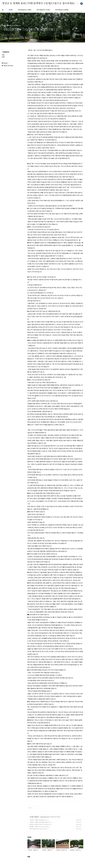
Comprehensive (45, 817)
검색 (77, 4)
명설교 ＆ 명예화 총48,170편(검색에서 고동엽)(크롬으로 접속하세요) (38, 3)
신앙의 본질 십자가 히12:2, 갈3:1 (38, 829)
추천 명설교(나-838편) (62, 10)
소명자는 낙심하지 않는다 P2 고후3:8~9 (40, 824)
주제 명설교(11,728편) (25, 10)
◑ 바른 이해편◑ (34, 817)
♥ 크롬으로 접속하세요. (8, 66)
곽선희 (11, 10)
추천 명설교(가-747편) (43, 10)
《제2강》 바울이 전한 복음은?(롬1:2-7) (40, 822)
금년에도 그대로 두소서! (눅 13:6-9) (39, 827)
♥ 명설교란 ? (5, 63)
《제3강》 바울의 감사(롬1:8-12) (38, 820)
